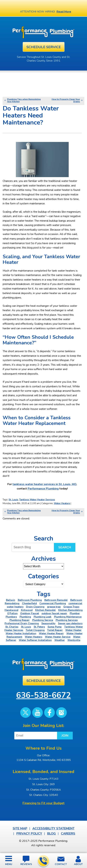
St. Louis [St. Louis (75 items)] (26, 627)
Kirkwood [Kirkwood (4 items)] (27, 610)
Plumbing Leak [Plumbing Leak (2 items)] (43, 617)
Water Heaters (62, 503)
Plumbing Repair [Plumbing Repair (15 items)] (20, 620)
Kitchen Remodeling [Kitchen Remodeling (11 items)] (70, 610)
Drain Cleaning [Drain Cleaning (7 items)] (35, 607)
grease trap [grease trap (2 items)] (54, 607)
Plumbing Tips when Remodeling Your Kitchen (24, 100)
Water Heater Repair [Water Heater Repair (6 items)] (51, 633)
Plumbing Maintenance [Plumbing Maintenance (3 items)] (68, 617)
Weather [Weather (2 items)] (60, 640)
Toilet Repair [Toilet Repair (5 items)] (55, 630)
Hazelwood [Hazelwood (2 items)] (11, 610)
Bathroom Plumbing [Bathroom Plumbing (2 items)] (30, 600)
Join (65, 736)
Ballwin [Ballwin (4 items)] (11, 600)
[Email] (36, 736)
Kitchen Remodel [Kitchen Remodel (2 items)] (45, 610)
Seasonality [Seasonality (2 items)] (48, 623)
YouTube (38, 713)
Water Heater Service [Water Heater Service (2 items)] (58, 637)
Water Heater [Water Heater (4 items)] (73, 630)
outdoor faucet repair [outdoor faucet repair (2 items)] (54, 613)
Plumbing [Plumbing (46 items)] (25, 617)
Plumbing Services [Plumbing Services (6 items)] (67, 620)
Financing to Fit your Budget (43, 803)
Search (65, 547)
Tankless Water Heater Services (37, 500)
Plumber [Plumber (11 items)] (75, 613)
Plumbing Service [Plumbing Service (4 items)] (43, 620)
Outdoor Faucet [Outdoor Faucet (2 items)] (30, 613)
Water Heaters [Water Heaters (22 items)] (34, 637)
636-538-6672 (43, 861)
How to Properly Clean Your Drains (66, 100)
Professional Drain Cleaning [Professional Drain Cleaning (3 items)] (22, 623)
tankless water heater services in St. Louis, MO (44, 484)
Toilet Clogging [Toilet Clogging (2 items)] (35, 630)
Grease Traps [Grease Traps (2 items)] (71, 607)
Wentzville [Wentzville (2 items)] (74, 640)
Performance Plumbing (43, 489)
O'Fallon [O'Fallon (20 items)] (12, 613)
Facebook (49, 713)
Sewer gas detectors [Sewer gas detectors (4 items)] (70, 623)
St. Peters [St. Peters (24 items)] (39, 627)
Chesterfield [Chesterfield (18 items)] (29, 603)
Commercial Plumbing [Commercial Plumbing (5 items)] (53, 603)
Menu (9, 864)
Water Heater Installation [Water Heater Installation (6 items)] (21, 633)
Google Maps (61, 713)
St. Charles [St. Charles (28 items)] (12, 627)
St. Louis (13, 500)
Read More (64, 12)
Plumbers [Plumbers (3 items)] (11, 617)
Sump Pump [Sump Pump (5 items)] (55, 627)
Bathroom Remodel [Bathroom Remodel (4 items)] (56, 600)
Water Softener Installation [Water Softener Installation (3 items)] (35, 640)
